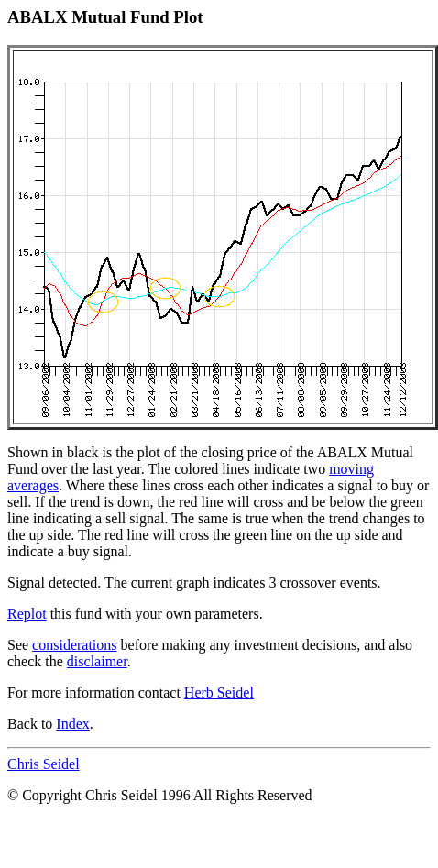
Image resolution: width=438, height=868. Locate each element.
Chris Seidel (44, 764)
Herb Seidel (219, 692)
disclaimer (97, 661)
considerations (74, 645)
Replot (27, 614)
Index (72, 724)
